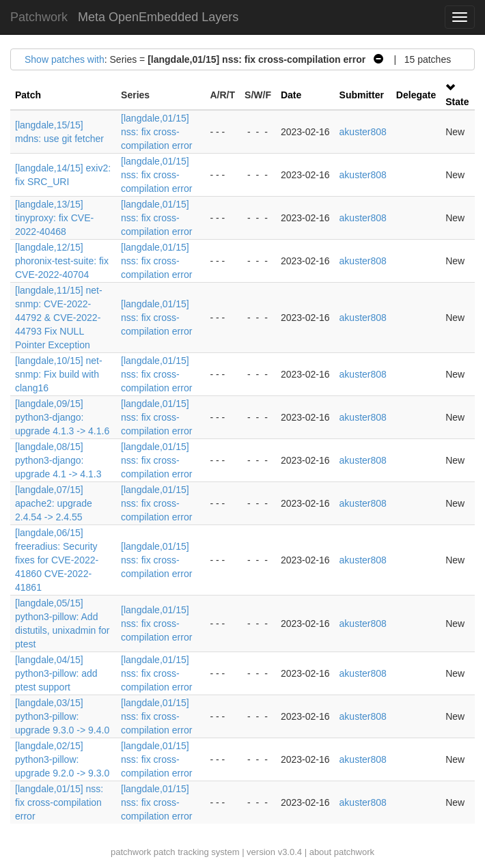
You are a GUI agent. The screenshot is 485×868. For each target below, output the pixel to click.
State (457, 102)
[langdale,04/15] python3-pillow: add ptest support (56, 673)
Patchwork (39, 17)
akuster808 (363, 132)
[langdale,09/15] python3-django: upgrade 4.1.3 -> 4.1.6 (62, 417)
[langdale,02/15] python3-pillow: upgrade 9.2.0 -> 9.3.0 (62, 759)
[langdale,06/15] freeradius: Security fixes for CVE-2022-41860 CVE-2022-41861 (57, 560)
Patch (28, 95)
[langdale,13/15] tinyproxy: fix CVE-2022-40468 (54, 218)
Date (291, 95)
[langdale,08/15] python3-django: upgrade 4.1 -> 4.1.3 (58, 460)
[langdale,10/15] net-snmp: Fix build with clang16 (59, 374)
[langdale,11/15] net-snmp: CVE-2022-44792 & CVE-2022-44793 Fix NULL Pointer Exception (59, 318)
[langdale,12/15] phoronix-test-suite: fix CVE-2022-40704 (62, 261)
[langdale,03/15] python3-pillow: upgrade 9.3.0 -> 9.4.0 (62, 716)
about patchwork (342, 852)
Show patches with (65, 59)
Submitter (362, 95)
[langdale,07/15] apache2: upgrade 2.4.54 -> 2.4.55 (54, 503)
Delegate (416, 95)
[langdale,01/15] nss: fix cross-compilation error (156, 132)
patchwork (131, 852)
